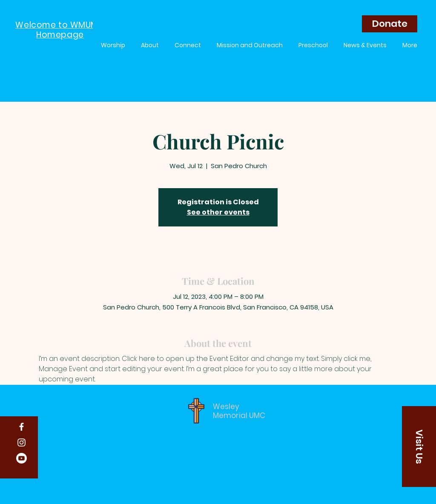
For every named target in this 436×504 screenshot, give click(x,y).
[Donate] (390, 24)
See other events (218, 212)
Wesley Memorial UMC (239, 411)
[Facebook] (22, 427)
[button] (419, 447)
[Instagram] (22, 442)
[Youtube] (22, 458)
